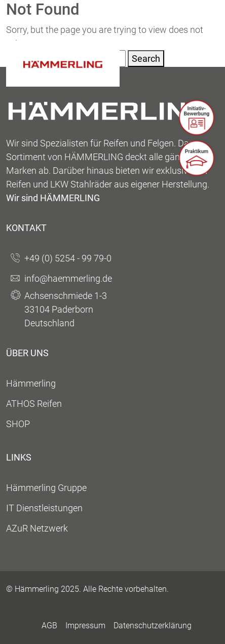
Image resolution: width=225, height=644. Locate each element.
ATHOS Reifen (34, 404)
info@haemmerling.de (68, 278)
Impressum (85, 626)
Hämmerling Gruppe (46, 488)
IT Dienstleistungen (44, 508)
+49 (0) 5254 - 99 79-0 (68, 258)
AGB (49, 626)
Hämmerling (31, 383)
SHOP (18, 424)
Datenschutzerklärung (153, 626)
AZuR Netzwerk (37, 528)
